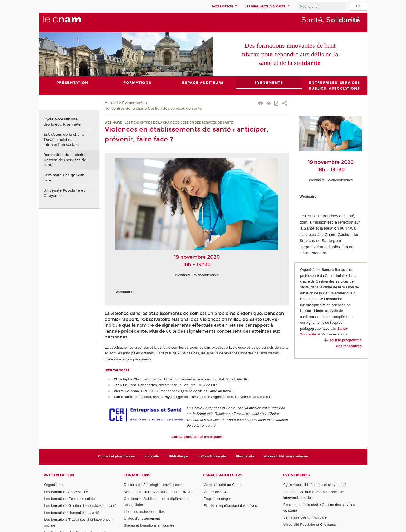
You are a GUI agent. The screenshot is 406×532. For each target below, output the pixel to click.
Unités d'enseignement (142, 518)
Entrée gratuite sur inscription (197, 437)
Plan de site (245, 456)
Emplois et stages (218, 499)
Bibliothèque (179, 456)
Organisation (54, 485)
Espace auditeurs (223, 475)
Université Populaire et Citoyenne (64, 193)
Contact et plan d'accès (116, 456)
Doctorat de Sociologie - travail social (153, 485)
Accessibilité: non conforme (286, 456)
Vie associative (215, 492)
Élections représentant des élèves (230, 506)
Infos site (152, 456)
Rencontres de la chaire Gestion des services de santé (153, 109)
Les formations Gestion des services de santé (80, 506)
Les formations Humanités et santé (72, 513)
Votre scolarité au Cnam (223, 485)
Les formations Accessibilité (66, 492)
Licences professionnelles (144, 512)
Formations (137, 475)
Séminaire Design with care (64, 178)
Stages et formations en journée (149, 526)
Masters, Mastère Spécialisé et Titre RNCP (158, 492)
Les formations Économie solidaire (71, 499)
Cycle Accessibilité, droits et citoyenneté (62, 122)
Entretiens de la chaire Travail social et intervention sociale (64, 140)
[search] (321, 6)
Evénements (133, 103)
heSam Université (212, 456)
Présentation (59, 475)
